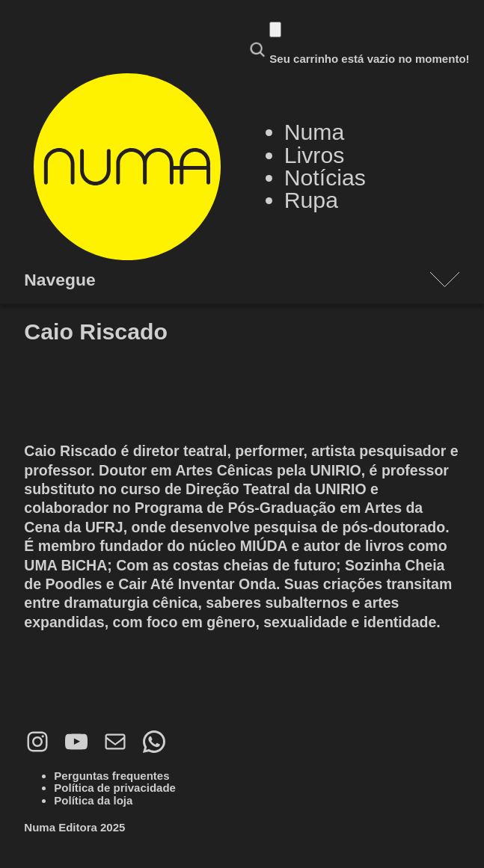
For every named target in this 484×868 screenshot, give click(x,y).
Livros (315, 155)
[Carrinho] (275, 30)
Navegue (59, 280)
